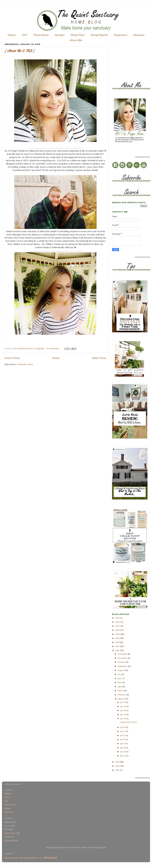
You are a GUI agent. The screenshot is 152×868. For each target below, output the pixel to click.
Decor (7, 797)
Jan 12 (123, 739)
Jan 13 (123, 735)
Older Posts (99, 358)
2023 (118, 622)
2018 (118, 642)
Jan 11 (123, 744)
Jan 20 (123, 719)
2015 (118, 762)
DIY (6, 801)
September (123, 666)
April (120, 687)
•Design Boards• (99, 35)
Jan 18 (123, 727)
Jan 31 (123, 702)
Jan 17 (123, 731)
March (121, 691)
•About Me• (76, 40)
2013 (118, 770)
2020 (118, 634)
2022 (118, 626)
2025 (118, 618)
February (122, 695)
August (121, 670)
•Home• (12, 35)
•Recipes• (60, 35)
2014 (118, 766)
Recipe (8, 808)
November (123, 658)
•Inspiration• (121, 35)
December (123, 654)
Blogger (102, 847)
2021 (118, 630)
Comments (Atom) (25, 364)
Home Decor (10, 805)
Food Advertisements (142, 157)
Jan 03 (123, 756)
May (120, 682)
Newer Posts (12, 358)
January (121, 699)
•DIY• (25, 35)
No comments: (53, 348)
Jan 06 (123, 752)
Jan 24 (123, 715)
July (120, 674)
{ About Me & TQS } (20, 51)
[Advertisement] (124, 63)
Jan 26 (123, 710)
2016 (118, 650)
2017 (118, 646)
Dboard (8, 794)
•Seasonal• (139, 35)
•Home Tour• (78, 35)
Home (56, 358)
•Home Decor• (41, 35)
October (122, 662)
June (120, 678)
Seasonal (9, 812)
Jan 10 (123, 748)
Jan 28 (123, 706)
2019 (118, 638)
